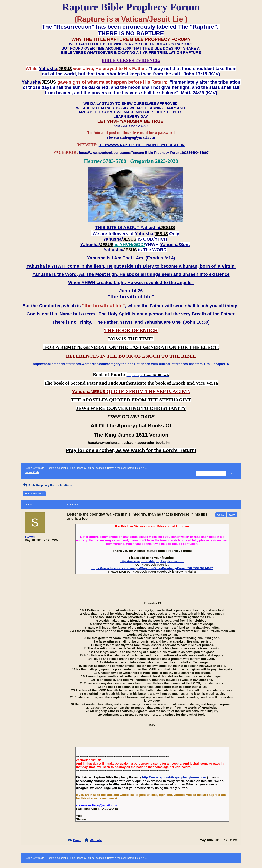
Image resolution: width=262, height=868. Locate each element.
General (62, 468)
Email (77, 840)
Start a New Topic (34, 494)
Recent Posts (32, 472)
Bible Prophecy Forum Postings (87, 468)
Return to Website (34, 468)
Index (51, 468)
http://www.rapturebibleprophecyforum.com (152, 561)
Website (96, 840)
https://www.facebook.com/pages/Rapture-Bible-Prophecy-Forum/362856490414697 (152, 568)
